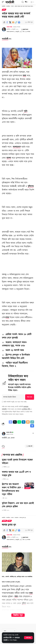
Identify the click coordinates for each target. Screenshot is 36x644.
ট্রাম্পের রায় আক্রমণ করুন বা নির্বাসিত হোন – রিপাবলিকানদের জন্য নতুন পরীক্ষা (12, 489)
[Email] (13, 22)
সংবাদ (4, 10)
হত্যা (24, 76)
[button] (28, 638)
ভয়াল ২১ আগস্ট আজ (15, 350)
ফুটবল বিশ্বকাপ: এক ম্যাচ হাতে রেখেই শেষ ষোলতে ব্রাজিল (18, 505)
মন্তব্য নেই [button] (29, 446)
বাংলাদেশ (5, 521)
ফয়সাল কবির (9, 27)
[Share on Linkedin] (24, 422)
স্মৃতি (26, 111)
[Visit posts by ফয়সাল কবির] (4, 29)
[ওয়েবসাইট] (33, 433)
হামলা (9, 158)
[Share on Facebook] (7, 22)
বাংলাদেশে (17, 147)
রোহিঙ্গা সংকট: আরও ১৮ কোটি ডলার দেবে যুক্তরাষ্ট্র (17, 336)
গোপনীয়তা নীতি (7, 638)
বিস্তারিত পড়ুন (18, 615)
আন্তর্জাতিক (28, 488)
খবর (7, 317)
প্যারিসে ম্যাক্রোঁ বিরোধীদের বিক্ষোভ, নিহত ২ (15, 365)
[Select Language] (9, 631)
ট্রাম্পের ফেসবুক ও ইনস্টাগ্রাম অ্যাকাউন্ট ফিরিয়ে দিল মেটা (16, 357)
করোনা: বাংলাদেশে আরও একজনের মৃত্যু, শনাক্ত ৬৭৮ (14, 344)
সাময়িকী (5, 39)
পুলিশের (31, 186)
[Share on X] (10, 22)
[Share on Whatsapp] (19, 422)
